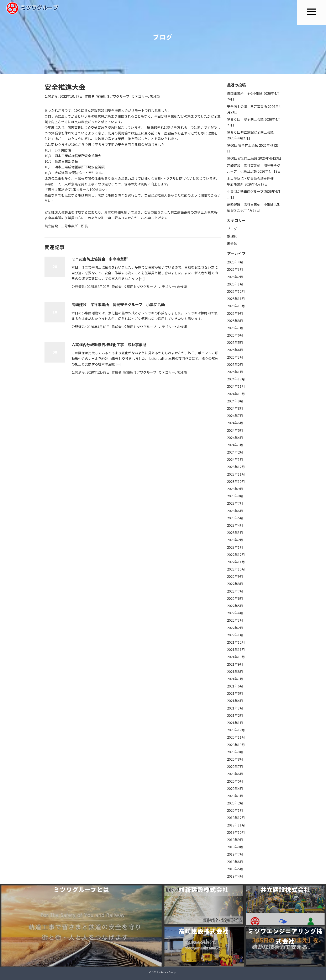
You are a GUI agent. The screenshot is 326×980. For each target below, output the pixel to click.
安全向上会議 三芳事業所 (247, 106)
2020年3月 (235, 796)
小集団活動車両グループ (245, 191)
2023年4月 (235, 525)
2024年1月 (235, 459)
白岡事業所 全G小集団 (245, 93)
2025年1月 (235, 372)
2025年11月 (236, 299)
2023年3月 (235, 532)
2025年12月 (236, 291)
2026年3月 (235, 269)
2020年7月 (235, 766)
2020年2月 (235, 803)
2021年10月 (236, 657)
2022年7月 (235, 591)
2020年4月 (235, 788)
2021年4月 (235, 701)
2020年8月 (235, 759)
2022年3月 (235, 620)
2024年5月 (235, 430)
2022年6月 (235, 598)
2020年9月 (235, 752)
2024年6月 (235, 423)
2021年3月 (235, 708)
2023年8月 (235, 496)
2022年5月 (235, 606)
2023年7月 (235, 503)
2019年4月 (235, 876)
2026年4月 (235, 262)
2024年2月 (235, 452)
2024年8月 (235, 408)
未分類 (155, 96)
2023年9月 (235, 489)
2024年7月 (235, 416)
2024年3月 (235, 445)
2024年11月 (236, 386)
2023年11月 (236, 474)
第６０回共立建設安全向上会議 (250, 132)
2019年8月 (235, 847)
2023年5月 (235, 518)
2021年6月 (235, 686)
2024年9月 (235, 401)
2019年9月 (235, 840)
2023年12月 (236, 467)
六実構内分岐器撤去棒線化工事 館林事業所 (109, 344)
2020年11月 (236, 737)
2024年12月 (236, 379)
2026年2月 (235, 277)
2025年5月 (235, 342)
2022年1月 (235, 635)
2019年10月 (236, 832)
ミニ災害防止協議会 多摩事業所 (100, 259)
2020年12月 (236, 730)
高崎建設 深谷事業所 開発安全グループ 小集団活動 (118, 304)
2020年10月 (236, 745)
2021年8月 (235, 671)
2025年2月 (235, 364)
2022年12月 (236, 555)
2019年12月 (236, 818)
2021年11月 (236, 649)
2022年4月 (235, 613)
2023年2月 (235, 540)
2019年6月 (235, 862)
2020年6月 (235, 774)
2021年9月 (235, 664)
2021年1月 (235, 723)
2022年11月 (236, 562)
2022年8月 (235, 584)
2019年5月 (235, 869)
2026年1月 (235, 284)
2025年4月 (235, 350)
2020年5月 (235, 781)
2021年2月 (235, 715)
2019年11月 (236, 825)
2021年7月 (235, 679)
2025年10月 (236, 306)
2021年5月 (235, 693)
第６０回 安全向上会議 (245, 119)
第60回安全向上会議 (242, 158)
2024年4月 (235, 438)
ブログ (232, 229)
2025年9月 (235, 313)
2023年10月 (236, 481)
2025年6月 (235, 335)
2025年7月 (235, 328)
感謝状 (232, 236)
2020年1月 (235, 810)
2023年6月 (235, 511)
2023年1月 (235, 547)
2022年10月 (236, 569)
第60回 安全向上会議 (243, 145)
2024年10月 (236, 394)
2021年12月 (236, 642)
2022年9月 (235, 576)
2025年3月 (235, 357)
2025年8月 (235, 321)
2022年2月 (235, 628)
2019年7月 (235, 854)
